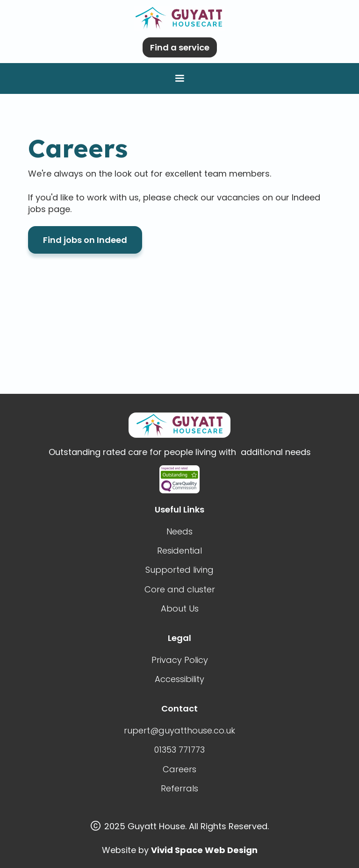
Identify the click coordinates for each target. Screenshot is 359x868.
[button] (179, 78)
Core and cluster (180, 589)
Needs (179, 531)
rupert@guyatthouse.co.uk (179, 730)
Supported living (179, 570)
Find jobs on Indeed (85, 240)
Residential (179, 551)
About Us (180, 608)
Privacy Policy (180, 660)
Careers (179, 769)
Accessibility (179, 679)
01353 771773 (179, 750)
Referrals (179, 788)
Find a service (180, 47)
